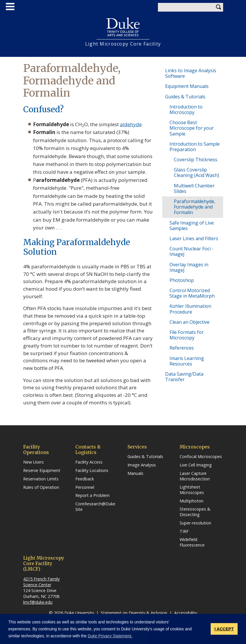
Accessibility (186, 613)
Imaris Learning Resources (187, 361)
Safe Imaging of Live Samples (192, 226)
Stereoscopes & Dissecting (195, 512)
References (182, 348)
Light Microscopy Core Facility (123, 44)
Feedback (85, 479)
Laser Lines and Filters (194, 238)
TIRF (184, 531)
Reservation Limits (41, 479)
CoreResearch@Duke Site (95, 507)
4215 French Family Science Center (41, 582)
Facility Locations (92, 471)
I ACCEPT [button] (224, 629)
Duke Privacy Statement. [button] (110, 636)
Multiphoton (192, 501)
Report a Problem (92, 495)
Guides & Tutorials (185, 97)
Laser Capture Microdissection (195, 476)
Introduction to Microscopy (186, 110)
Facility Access (89, 462)
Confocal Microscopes (201, 457)
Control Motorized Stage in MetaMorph (192, 293)
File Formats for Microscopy (187, 335)
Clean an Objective (189, 322)
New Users (33, 462)
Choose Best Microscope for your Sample (192, 128)
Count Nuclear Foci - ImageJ (192, 251)
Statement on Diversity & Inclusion (134, 613)
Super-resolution (195, 523)
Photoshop (182, 280)
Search (219, 7)
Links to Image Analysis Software (191, 73)
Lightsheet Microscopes (192, 490)
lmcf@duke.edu (38, 602)
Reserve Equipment (42, 471)
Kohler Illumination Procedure (190, 309)
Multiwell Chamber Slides (194, 188)
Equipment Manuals (187, 86)
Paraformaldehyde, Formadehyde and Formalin (195, 207)
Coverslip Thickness (196, 160)
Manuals (135, 473)
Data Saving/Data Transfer (184, 377)
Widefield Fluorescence (192, 542)
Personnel (85, 487)
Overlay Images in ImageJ (189, 267)
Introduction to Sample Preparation (195, 147)
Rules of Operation (41, 487)
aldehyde (131, 124)
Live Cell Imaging (196, 465)
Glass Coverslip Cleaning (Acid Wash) (196, 172)
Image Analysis (142, 465)
